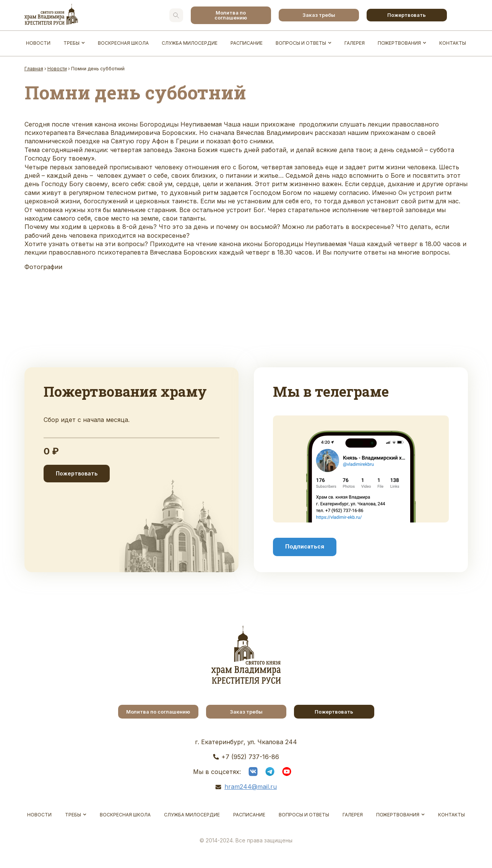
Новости (38, 43)
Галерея (355, 43)
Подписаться (305, 547)
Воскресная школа (123, 43)
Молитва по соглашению (231, 15)
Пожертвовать (407, 15)
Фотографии (43, 267)
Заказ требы (319, 15)
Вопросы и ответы (301, 43)
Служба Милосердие (190, 43)
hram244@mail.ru (251, 787)
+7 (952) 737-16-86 (250, 757)
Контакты (453, 43)
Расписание (247, 43)
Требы (71, 43)
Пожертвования (399, 43)
